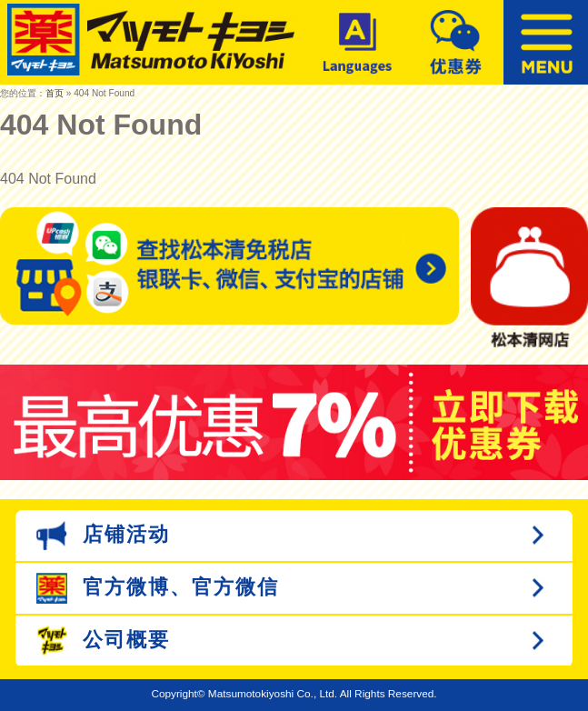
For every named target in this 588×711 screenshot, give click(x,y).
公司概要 (103, 641)
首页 (55, 93)
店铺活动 (103, 536)
